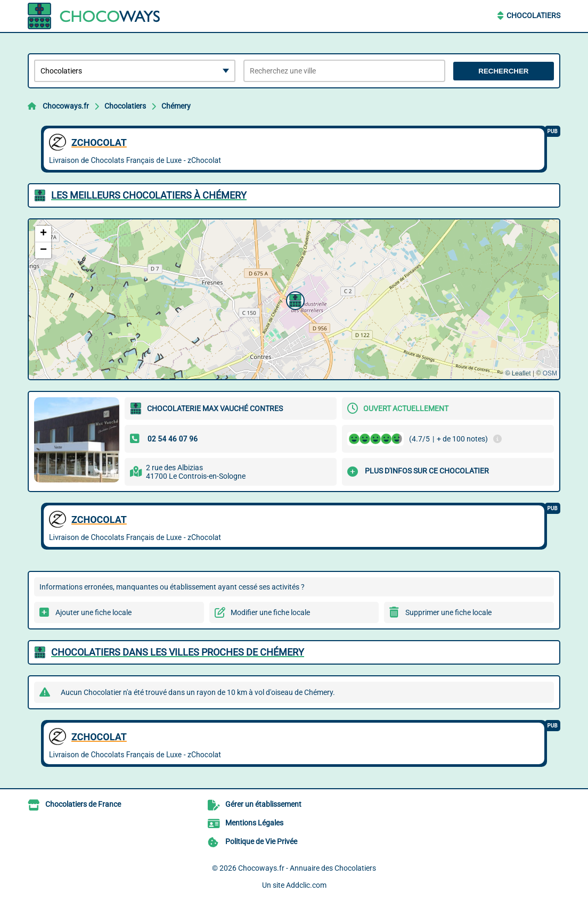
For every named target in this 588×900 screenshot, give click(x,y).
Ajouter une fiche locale (93, 612)
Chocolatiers (533, 15)
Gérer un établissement (263, 804)
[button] (294, 299)
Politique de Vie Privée (261, 841)
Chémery (176, 106)
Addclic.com (306, 885)
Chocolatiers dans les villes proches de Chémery (178, 652)
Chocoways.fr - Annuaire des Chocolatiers (307, 868)
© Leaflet (518, 373)
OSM (550, 373)
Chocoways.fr (66, 106)
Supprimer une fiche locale (448, 612)
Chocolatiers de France (83, 804)
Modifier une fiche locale (270, 612)
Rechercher (503, 71)
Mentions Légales (254, 823)
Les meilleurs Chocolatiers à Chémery (149, 195)
